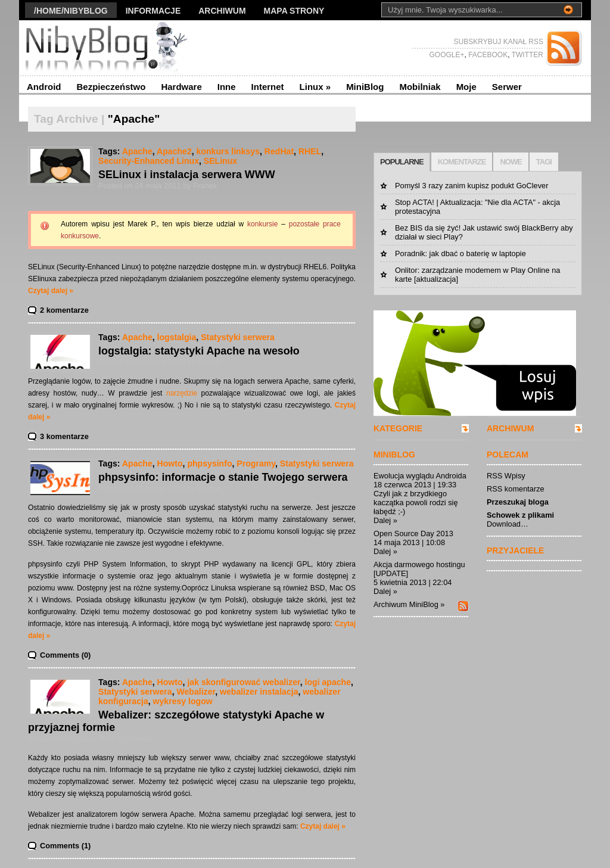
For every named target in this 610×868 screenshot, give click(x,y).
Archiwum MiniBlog (406, 604)
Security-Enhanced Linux (149, 161)
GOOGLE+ (446, 55)
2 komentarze (64, 310)
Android (44, 87)
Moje (466, 87)
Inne (227, 87)
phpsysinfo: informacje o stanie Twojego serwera (223, 477)
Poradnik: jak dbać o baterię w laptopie (460, 253)
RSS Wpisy (506, 476)
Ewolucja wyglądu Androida (420, 476)
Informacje (153, 11)
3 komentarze (64, 436)
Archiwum (222, 11)
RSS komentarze (516, 489)
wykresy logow (183, 701)
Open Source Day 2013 (413, 533)
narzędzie (182, 393)
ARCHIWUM (510, 428)
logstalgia (177, 337)
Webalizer (196, 692)
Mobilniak (420, 87)
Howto (170, 463)
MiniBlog (365, 87)
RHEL (310, 151)
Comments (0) (65, 655)
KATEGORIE (398, 428)
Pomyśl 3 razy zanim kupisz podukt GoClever (471, 186)
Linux (315, 87)
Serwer (507, 87)
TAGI (544, 162)
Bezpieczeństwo (111, 87)
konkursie (262, 224)
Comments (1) (65, 846)
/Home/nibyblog (71, 11)
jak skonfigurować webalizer (243, 682)
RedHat (279, 151)
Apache (137, 151)
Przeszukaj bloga (518, 502)
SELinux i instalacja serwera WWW (187, 175)
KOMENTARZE (462, 162)
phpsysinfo (209, 463)
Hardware (181, 87)
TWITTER (527, 55)
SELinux (220, 161)
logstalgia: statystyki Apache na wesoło (199, 351)
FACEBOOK (487, 55)
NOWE (511, 162)
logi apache (328, 682)
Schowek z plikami (520, 515)
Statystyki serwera (238, 337)
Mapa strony (294, 11)
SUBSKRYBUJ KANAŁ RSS (499, 42)
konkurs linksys (228, 151)
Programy (256, 463)
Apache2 (174, 151)
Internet (268, 87)
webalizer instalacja (259, 692)
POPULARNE (402, 162)
